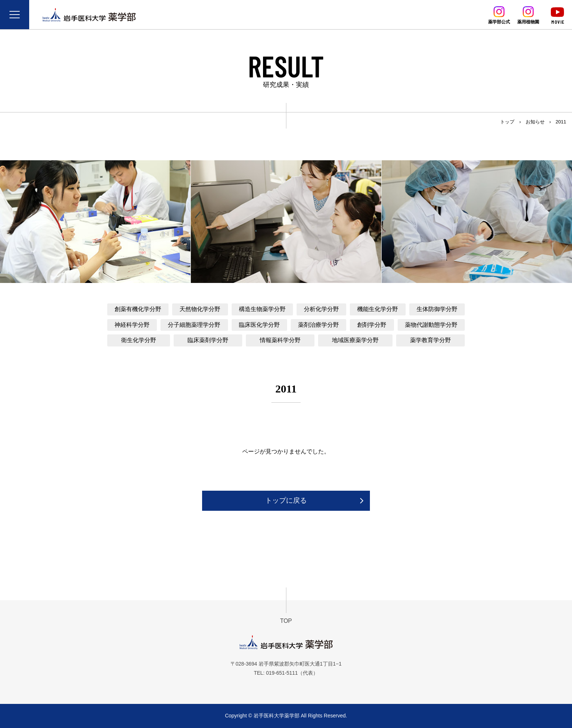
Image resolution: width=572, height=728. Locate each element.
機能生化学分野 (378, 309)
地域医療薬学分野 (355, 340)
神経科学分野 (132, 325)
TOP (286, 621)
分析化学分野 (321, 309)
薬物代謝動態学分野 (431, 325)
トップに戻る (286, 500)
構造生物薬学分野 (262, 309)
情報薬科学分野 (280, 340)
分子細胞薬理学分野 (194, 325)
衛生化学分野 (139, 340)
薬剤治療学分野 (318, 325)
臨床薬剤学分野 (208, 340)
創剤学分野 (372, 325)
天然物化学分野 (200, 309)
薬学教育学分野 (430, 340)
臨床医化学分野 (259, 325)
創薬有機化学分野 (138, 309)
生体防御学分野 (437, 309)
